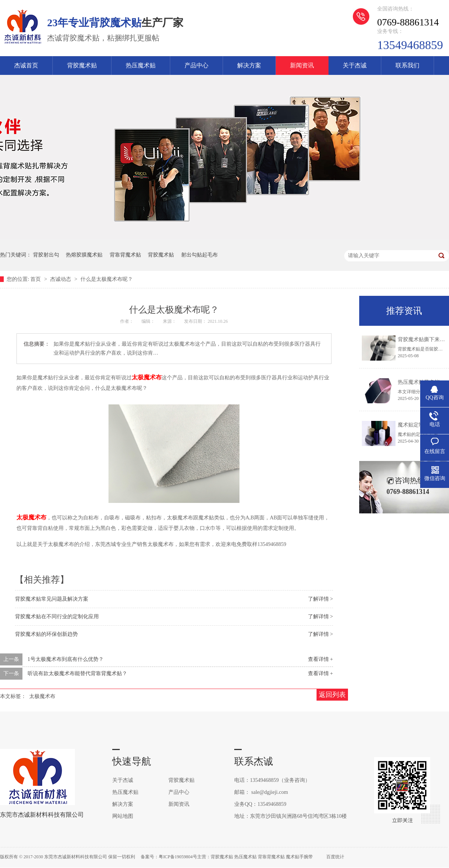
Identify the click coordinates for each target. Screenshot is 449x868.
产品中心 (196, 65)
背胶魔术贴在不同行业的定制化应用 (57, 617)
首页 (36, 279)
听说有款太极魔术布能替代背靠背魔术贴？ (77, 673)
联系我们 (407, 65)
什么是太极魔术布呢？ (107, 279)
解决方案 (249, 65)
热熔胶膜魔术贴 (84, 255)
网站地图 (123, 816)
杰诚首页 (26, 65)
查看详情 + (320, 659)
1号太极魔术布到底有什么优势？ (66, 659)
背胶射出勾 (46, 255)
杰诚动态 (61, 279)
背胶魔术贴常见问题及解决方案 (52, 599)
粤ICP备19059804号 (178, 857)
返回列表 (332, 695)
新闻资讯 (302, 65)
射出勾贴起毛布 (199, 255)
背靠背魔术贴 (125, 255)
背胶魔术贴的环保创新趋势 (46, 634)
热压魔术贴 (141, 65)
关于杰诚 (355, 65)
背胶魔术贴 (82, 65)
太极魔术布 (42, 696)
